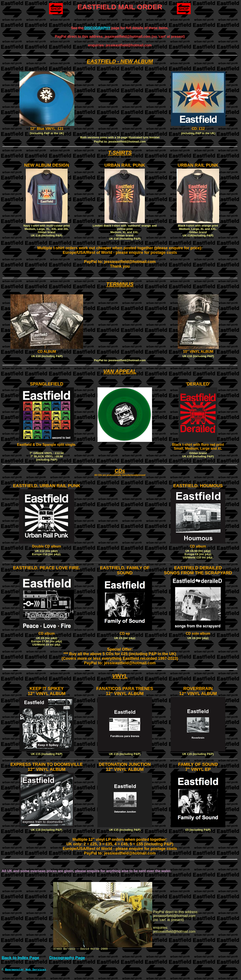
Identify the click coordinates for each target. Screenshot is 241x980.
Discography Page (67, 958)
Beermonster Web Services (26, 971)
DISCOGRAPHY (97, 28)
